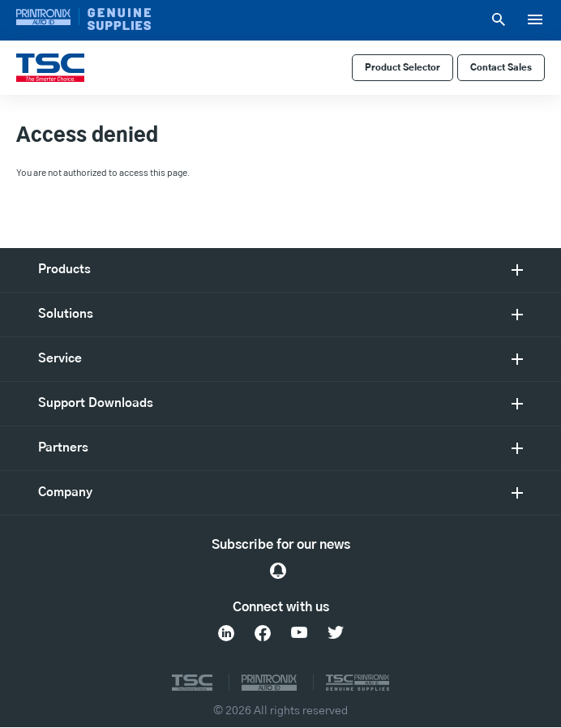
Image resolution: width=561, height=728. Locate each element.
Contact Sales (501, 68)
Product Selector (403, 68)
